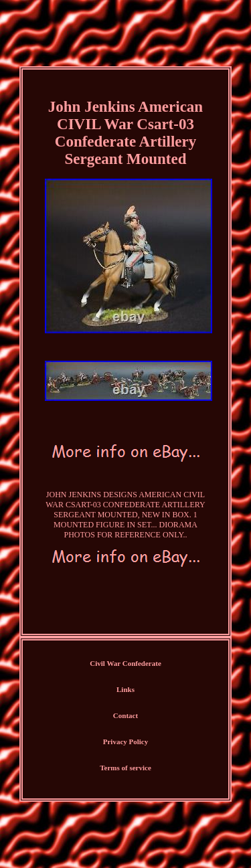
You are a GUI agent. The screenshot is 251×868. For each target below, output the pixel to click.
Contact (125, 715)
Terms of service (125, 768)
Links (125, 689)
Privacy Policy (126, 742)
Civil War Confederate (125, 663)
